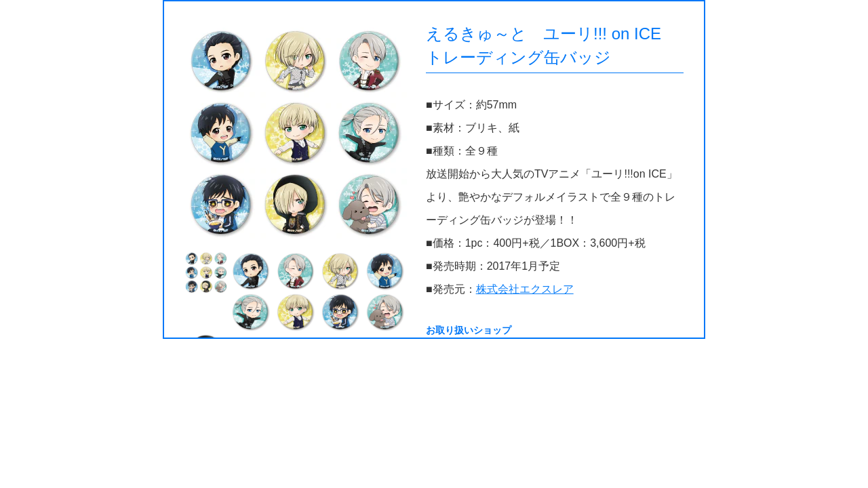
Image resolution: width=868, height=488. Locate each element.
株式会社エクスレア (525, 289)
